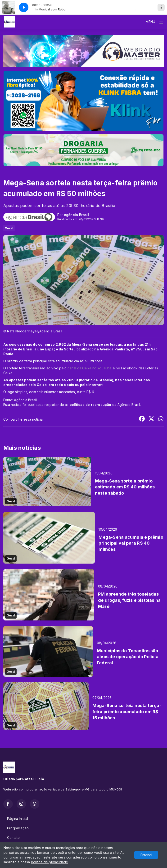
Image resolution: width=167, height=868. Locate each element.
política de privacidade (50, 862)
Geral (9, 228)
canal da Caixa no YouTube (90, 368)
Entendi (146, 855)
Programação (18, 828)
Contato (13, 838)
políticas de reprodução (90, 405)
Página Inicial (18, 819)
